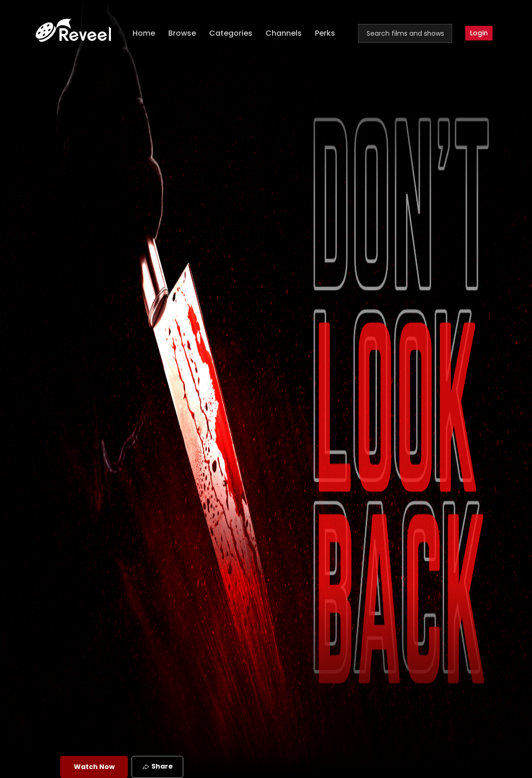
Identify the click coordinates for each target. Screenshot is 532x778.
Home (144, 33)
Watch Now (94, 767)
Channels (284, 33)
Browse (182, 33)
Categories (231, 33)
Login (479, 33)
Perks (325, 33)
